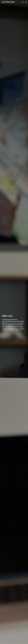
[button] (26, 2)
